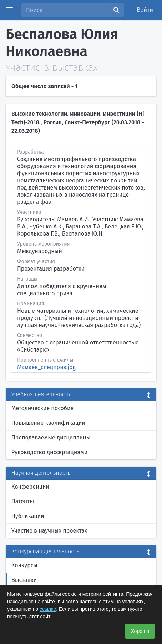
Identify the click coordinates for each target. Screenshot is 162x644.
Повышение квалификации (48, 423)
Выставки (24, 580)
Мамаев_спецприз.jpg (46, 367)
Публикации (28, 516)
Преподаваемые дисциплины (51, 437)
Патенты (23, 501)
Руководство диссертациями (49, 452)
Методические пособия (43, 408)
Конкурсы (24, 565)
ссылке (48, 609)
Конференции (30, 487)
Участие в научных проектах (49, 531)
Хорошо (140, 631)
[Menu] (9, 10)
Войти (145, 10)
